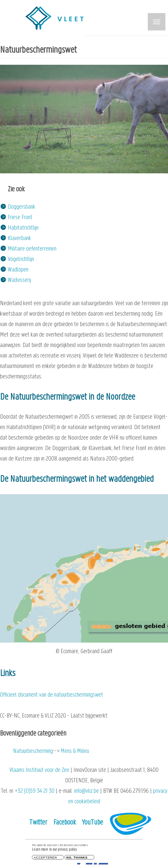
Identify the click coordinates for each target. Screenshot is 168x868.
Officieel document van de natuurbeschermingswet (52, 695)
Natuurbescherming (33, 751)
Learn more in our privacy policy (54, 850)
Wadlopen (18, 270)
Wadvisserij (19, 280)
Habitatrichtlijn (23, 228)
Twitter (38, 823)
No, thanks (77, 858)
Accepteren (46, 858)
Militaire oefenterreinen (32, 249)
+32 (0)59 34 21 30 (35, 791)
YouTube (92, 823)
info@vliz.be (86, 791)
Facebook (65, 823)
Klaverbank (19, 239)
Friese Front (20, 218)
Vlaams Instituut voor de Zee (39, 770)
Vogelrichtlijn (21, 260)
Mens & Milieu (75, 751)
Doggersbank (22, 207)
